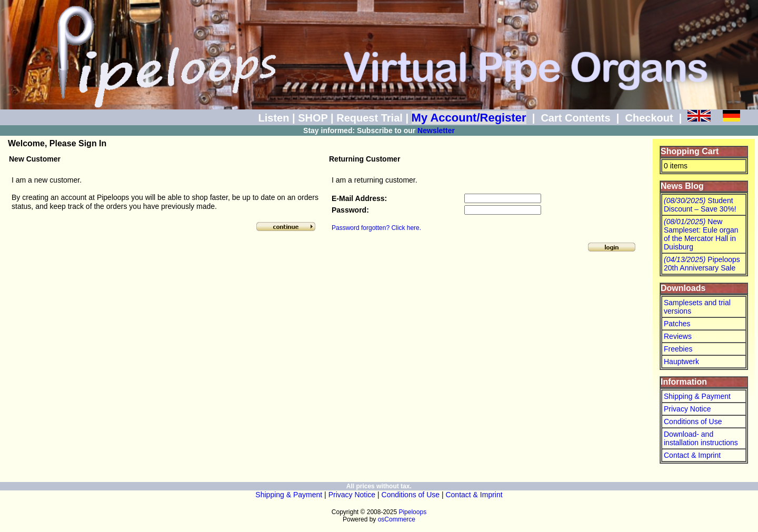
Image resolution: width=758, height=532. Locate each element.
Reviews (678, 336)
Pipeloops (412, 512)
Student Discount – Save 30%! (700, 205)
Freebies (678, 349)
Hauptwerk (681, 362)
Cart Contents (575, 118)
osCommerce (397, 519)
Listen (274, 118)
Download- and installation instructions (701, 438)
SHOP (313, 118)
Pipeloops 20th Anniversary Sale (702, 264)
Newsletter (436, 131)
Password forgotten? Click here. (376, 228)
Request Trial (370, 118)
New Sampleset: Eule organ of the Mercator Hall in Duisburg (701, 234)
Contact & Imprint (692, 455)
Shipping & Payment (697, 396)
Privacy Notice (687, 409)
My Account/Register (469, 118)
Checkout (649, 118)
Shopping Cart (690, 151)
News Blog (682, 186)
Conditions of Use (693, 421)
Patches (677, 324)
